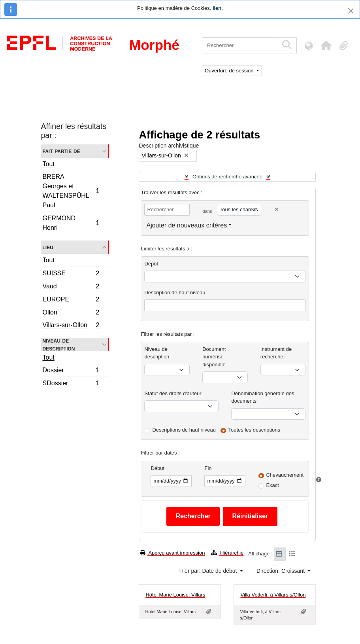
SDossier (71, 384)
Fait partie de (61, 151)
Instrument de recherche (276, 353)
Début (157, 468)
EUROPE (71, 300)
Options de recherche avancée (227, 177)
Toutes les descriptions (254, 430)
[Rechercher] (240, 45)
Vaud (71, 287)
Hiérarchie (227, 553)
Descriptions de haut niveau (184, 430)
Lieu (48, 247)
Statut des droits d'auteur (173, 393)
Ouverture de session (230, 71)
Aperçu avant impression (172, 553)
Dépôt (151, 264)
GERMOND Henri (71, 223)
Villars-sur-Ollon (71, 326)
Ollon (71, 313)
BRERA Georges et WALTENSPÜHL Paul (71, 191)
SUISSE (71, 274)
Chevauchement (285, 475)
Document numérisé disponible (214, 357)
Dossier (71, 371)
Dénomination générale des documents (263, 397)
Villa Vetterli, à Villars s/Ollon (273, 595)
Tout (49, 164)
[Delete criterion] (277, 209)
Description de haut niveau (175, 293)
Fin (208, 468)
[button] (326, 45)
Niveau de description (59, 345)
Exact (272, 485)
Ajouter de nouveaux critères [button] (187, 225)
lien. (218, 8)
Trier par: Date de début (208, 571)
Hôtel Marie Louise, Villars (175, 595)
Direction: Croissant (281, 571)
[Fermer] (351, 11)
